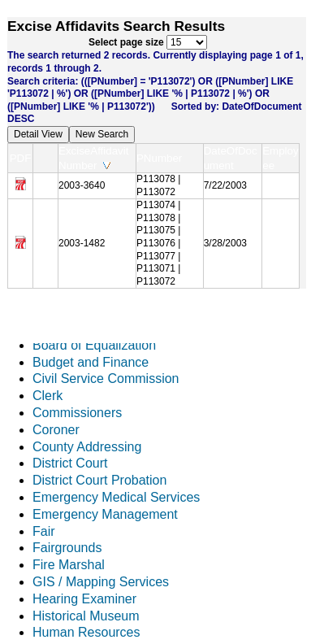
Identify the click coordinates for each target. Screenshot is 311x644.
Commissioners (77, 413)
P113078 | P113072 (159, 185)
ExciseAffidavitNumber (93, 158)
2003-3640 (82, 185)
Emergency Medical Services (116, 497)
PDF (21, 158)
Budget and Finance (91, 362)
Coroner (56, 430)
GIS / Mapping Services (101, 582)
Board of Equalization (94, 345)
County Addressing (87, 447)
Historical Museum (86, 616)
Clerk (48, 396)
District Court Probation (99, 480)
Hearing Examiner (84, 599)
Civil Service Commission (106, 379)
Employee (280, 158)
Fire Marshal (69, 565)
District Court (70, 463)
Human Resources (86, 632)
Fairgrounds (67, 548)
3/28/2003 (225, 243)
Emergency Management (105, 514)
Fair (44, 531)
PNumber (163, 158)
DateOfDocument (231, 158)
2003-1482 (82, 243)
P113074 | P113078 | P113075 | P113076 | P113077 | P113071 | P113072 (159, 243)
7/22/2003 (225, 185)
